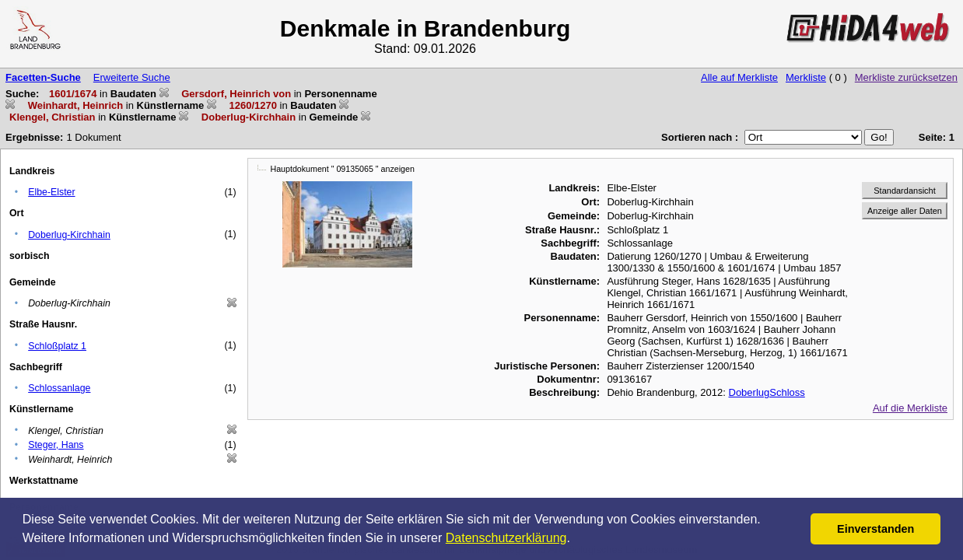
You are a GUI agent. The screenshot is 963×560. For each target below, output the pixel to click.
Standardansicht (905, 191)
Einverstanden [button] (875, 529)
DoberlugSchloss (767, 392)
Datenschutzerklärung (506, 538)
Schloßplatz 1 (57, 346)
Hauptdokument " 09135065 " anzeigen (343, 169)
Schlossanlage (59, 388)
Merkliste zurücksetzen (906, 77)
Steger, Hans (56, 445)
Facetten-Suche (43, 77)
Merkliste (806, 77)
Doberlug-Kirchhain (69, 235)
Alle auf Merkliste (739, 77)
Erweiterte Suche (132, 77)
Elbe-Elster (51, 192)
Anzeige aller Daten (905, 211)
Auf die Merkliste (910, 408)
